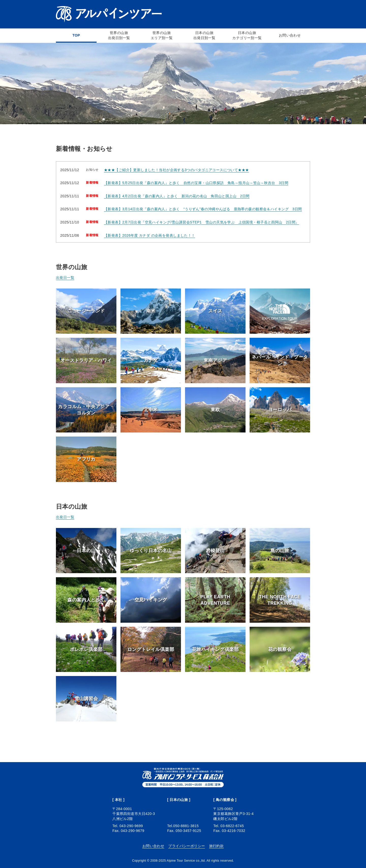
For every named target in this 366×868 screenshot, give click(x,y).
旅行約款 (217, 846)
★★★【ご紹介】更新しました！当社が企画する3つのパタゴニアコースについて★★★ (177, 170)
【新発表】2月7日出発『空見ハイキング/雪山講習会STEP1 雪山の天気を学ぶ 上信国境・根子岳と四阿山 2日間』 (202, 222)
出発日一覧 (65, 278)
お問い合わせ (290, 35)
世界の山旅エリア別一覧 (162, 35)
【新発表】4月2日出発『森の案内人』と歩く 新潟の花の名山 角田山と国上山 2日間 (177, 196)
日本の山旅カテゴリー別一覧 (247, 35)
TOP (76, 35)
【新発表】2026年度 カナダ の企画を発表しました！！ (150, 235)
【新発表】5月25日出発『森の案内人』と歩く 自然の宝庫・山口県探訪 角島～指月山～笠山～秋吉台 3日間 (196, 183)
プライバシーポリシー (187, 846)
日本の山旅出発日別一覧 (204, 35)
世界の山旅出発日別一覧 (119, 35)
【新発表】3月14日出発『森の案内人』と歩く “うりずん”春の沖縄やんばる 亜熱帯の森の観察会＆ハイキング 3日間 (203, 209)
